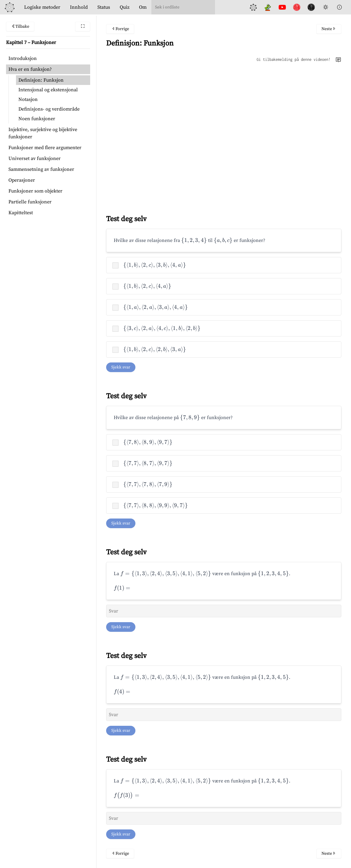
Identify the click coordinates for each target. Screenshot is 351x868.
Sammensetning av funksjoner (41, 169)
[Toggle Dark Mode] (326, 7)
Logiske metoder (42, 7)
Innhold (79, 7)
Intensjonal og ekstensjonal (48, 90)
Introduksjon (23, 58)
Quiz (125, 7)
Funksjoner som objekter (35, 191)
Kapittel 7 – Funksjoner (31, 42)
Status (104, 7)
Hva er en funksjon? (30, 69)
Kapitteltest (21, 213)
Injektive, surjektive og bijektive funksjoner (43, 133)
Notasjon (28, 99)
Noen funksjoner (37, 119)
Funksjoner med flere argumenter (45, 148)
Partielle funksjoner (30, 202)
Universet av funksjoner (35, 158)
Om (143, 7)
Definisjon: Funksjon (41, 80)
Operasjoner (22, 180)
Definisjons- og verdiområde (49, 109)
